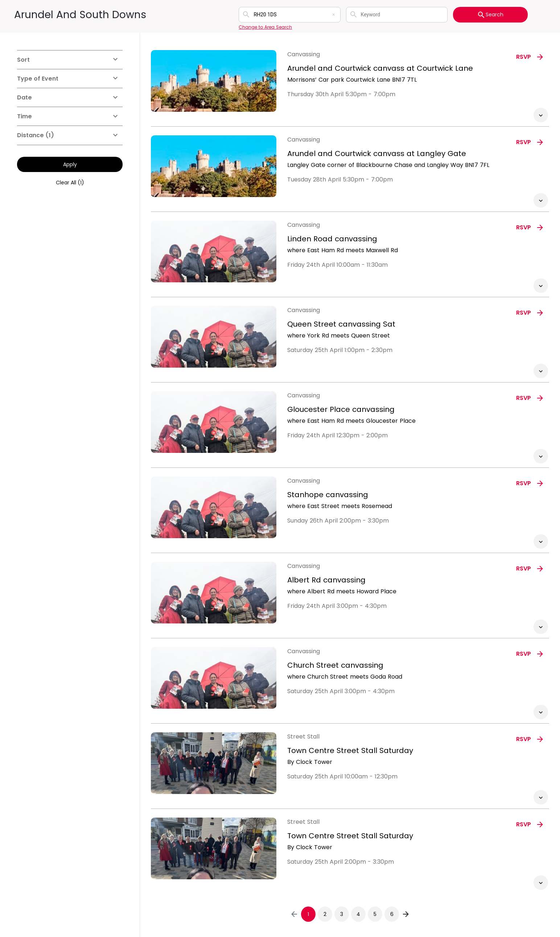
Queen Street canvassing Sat (341, 324)
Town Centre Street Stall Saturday (350, 750)
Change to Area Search (265, 27)
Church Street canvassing (335, 665)
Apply (70, 164)
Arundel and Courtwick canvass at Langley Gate (377, 154)
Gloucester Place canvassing (341, 409)
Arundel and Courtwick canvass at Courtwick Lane (380, 68)
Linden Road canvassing (332, 239)
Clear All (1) (70, 183)
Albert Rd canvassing (326, 580)
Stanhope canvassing (328, 495)
